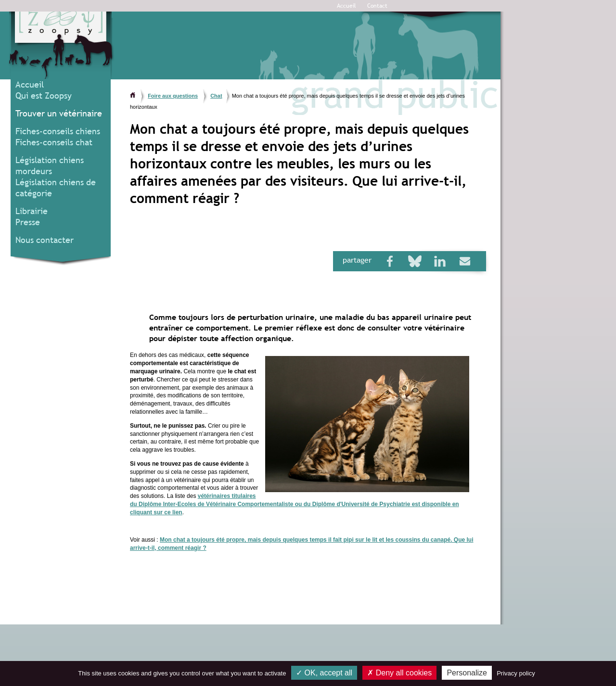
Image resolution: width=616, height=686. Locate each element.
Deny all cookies (399, 673)
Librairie (32, 211)
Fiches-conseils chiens (58, 131)
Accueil (346, 6)
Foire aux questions (173, 96)
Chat (216, 96)
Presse (28, 222)
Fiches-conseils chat (54, 142)
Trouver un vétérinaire (59, 113)
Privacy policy (516, 673)
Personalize (467, 673)
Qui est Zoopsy (44, 95)
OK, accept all (324, 673)
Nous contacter (45, 240)
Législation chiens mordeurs (50, 165)
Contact (377, 6)
